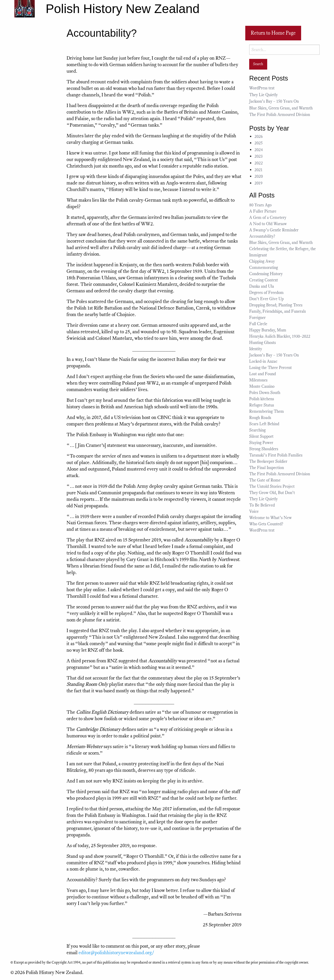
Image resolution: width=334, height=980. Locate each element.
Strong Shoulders (264, 449)
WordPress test (262, 88)
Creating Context (264, 280)
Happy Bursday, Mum (268, 330)
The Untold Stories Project (272, 486)
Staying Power (261, 443)
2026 (259, 137)
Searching (257, 430)
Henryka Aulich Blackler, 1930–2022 (280, 336)
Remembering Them (267, 411)
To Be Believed (262, 505)
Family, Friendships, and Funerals (278, 311)
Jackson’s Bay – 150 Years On (274, 101)
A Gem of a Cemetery (268, 218)
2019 (258, 183)
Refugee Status (262, 405)
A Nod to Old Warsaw (268, 224)
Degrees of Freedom (266, 293)
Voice (254, 511)
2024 (259, 150)
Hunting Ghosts (264, 343)
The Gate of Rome (265, 480)
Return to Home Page (273, 33)
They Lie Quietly (263, 95)
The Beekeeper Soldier (268, 461)
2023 (258, 156)
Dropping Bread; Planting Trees (276, 305)
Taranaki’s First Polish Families (276, 455)
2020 (259, 176)
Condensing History (266, 274)
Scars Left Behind (264, 424)
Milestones (258, 380)
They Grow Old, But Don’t (272, 493)
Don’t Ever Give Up (266, 299)
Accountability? (262, 236)
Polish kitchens (262, 399)
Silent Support (261, 436)
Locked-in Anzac (263, 361)
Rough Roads (260, 418)
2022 (259, 163)
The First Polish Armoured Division (280, 115)
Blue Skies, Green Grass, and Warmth (281, 108)
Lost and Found (263, 374)
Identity (256, 349)
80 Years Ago (260, 205)
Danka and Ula (262, 286)
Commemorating (264, 268)
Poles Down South (265, 393)
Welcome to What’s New (270, 518)
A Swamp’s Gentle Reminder (274, 230)
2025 (258, 143)
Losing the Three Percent (270, 368)
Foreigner (257, 318)
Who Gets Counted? (266, 524)
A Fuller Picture (263, 211)
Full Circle (258, 324)
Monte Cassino (262, 386)
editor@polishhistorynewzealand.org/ (116, 953)
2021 (258, 170)
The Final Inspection (267, 468)
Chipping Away (262, 261)
